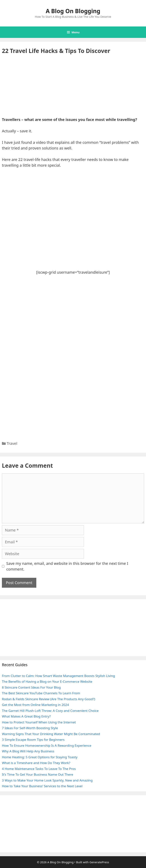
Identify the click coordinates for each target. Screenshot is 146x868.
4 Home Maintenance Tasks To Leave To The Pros (39, 769)
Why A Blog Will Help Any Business (28, 751)
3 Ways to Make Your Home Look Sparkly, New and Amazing (47, 780)
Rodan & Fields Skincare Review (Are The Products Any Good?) (48, 699)
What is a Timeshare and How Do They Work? (36, 763)
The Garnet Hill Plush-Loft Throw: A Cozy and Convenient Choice (50, 711)
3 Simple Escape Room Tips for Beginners (33, 740)
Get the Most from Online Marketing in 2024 (35, 705)
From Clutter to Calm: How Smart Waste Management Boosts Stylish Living (58, 676)
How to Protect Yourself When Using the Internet (39, 722)
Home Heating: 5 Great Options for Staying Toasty (40, 757)
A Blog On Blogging (73, 11)
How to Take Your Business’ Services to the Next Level (42, 786)
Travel (12, 443)
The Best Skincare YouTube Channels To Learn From (41, 693)
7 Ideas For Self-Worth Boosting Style (30, 728)
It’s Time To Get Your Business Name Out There (38, 774)
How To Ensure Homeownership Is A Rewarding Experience (47, 745)
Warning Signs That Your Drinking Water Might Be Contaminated (51, 734)
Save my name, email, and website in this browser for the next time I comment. (67, 566)
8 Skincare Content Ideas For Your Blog (31, 687)
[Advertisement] (73, 89)
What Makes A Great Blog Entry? (26, 716)
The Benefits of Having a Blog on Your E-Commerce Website (47, 681)
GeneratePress (99, 862)
